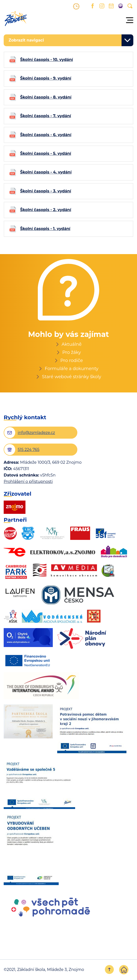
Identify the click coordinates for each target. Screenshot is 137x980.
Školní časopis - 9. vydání (46, 78)
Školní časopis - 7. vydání (46, 116)
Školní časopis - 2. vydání (46, 210)
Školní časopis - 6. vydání (46, 135)
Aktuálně (72, 344)
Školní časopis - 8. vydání (46, 97)
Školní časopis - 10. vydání (47, 60)
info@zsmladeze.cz (36, 433)
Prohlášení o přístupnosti (28, 482)
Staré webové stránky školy (72, 377)
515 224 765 (29, 450)
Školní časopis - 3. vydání (46, 191)
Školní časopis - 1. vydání (45, 229)
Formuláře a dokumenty (72, 369)
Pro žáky (72, 352)
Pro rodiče (72, 360)
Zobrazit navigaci (26, 40)
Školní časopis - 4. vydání (46, 172)
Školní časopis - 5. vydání (46, 153)
